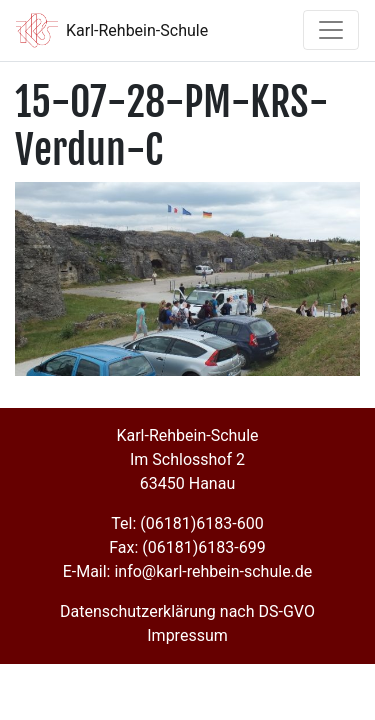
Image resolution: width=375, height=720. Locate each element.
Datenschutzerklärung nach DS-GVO (187, 611)
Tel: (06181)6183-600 (187, 523)
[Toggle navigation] (331, 30)
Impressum (187, 635)
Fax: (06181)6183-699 (187, 547)
